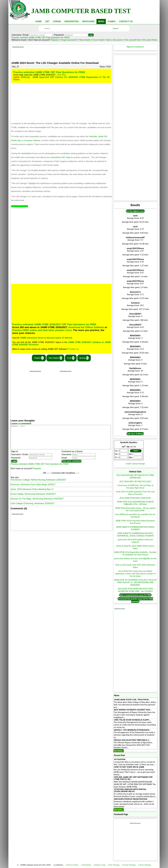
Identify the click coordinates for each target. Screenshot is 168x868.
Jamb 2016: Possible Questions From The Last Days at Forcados (135, 493)
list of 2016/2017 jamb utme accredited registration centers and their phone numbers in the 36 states (135, 574)
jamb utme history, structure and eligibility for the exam (135, 560)
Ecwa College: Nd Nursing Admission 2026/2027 (33, 499)
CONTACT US (126, 21)
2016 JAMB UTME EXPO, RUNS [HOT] (135, 498)
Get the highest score (135, 211)
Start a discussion (114, 40)
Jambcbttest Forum (29, 153)
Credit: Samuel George (135, 464)
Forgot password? (69, 40)
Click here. (62, 75)
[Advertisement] (61, 54)
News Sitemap (145, 865)
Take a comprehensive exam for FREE (135, 595)
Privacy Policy (73, 865)
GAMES (112, 21)
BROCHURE (88, 21)
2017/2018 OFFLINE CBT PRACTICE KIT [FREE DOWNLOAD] (135, 476)
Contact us (74, 349)
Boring (84, 358)
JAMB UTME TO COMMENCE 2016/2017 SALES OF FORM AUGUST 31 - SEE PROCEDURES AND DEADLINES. (135, 582)
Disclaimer (87, 865)
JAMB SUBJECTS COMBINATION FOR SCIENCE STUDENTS (135, 528)
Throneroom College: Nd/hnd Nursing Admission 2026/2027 (38, 485)
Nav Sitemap (114, 865)
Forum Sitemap (129, 865)
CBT (47, 21)
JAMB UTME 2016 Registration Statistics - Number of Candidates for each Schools (135, 553)
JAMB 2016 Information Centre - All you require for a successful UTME (135, 509)
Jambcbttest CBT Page (60, 157)
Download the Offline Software (86, 327)
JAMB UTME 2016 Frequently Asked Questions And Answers (135, 522)
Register (55, 40)
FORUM (57, 21)
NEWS (101, 21)
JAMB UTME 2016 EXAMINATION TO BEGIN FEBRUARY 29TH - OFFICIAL (135, 503)
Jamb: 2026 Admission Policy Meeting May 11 (32, 494)
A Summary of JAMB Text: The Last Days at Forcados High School (135, 487)
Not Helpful (55, 358)
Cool (71, 358)
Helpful (39, 358)
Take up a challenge (135, 434)
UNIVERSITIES (71, 21)
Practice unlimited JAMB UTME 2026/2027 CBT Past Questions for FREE (54, 324)
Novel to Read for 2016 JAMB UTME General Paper (135, 547)
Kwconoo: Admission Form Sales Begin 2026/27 (33, 489)
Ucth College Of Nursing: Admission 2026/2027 (33, 508)
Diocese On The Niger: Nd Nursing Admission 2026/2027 (37, 503)
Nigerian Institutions (135, 47)
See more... (119, 751)
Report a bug (100, 865)
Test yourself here (133, 40)
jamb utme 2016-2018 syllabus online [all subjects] (135, 541)
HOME (38, 21)
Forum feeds (98, 40)
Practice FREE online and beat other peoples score (42, 330)
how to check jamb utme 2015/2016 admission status (135, 566)
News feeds (85, 40)
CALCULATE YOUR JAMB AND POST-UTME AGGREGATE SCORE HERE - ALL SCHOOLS (135, 590)
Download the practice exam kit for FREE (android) (135, 600)
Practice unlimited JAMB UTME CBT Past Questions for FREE (41, 38)
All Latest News (150, 40)
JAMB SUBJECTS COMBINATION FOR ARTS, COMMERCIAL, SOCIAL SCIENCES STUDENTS (135, 534)
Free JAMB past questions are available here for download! (135, 516)
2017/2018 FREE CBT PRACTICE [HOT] (135, 481)
